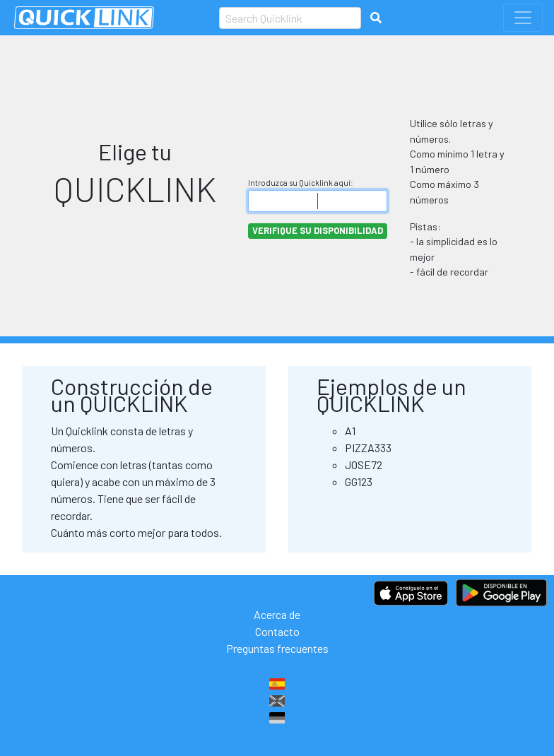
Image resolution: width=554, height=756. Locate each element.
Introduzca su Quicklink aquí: (301, 183)
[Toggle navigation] (523, 18)
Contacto (277, 631)
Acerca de (277, 614)
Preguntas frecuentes (277, 648)
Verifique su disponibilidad (318, 230)
